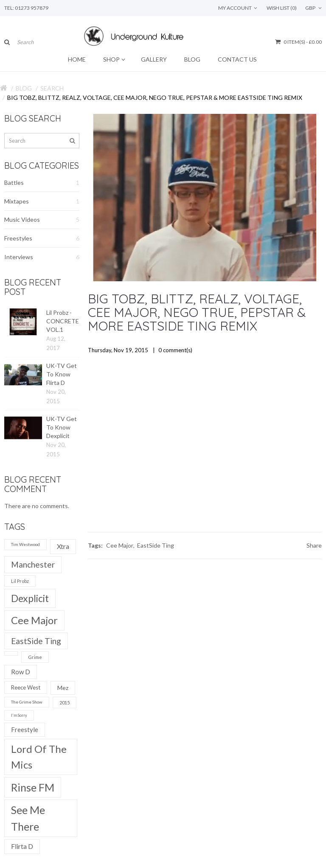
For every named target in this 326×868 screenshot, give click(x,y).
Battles (42, 183)
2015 (65, 703)
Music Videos (42, 220)
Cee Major (34, 620)
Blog (24, 88)
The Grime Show (27, 702)
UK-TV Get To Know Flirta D (62, 374)
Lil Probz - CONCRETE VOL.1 (63, 321)
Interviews (42, 257)
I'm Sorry (19, 715)
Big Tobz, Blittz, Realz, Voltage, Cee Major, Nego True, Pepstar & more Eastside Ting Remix (155, 98)
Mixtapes (42, 201)
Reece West (26, 687)
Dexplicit (30, 598)
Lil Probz (20, 581)
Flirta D (22, 846)
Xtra (63, 546)
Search (52, 88)
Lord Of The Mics (39, 757)
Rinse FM (33, 787)
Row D (21, 672)
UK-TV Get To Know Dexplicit (62, 427)
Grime (35, 657)
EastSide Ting (36, 641)
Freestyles (42, 238)
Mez (63, 688)
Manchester (33, 564)
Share (314, 545)
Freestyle (25, 729)
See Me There (28, 818)
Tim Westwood (25, 544)
